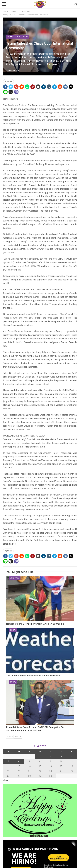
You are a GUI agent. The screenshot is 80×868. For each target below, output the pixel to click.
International (14, 37)
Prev (10, 737)
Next (18, 737)
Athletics (15, 578)
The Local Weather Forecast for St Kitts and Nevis (33, 676)
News (26, 37)
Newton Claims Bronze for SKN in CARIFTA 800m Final (35, 624)
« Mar (6, 780)
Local (13, 630)
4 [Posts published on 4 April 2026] (72, 756)
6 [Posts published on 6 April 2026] (19, 761)
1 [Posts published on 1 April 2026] (40, 756)
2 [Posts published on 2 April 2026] (51, 756)
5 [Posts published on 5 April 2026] (8, 761)
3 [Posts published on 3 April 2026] (61, 756)
